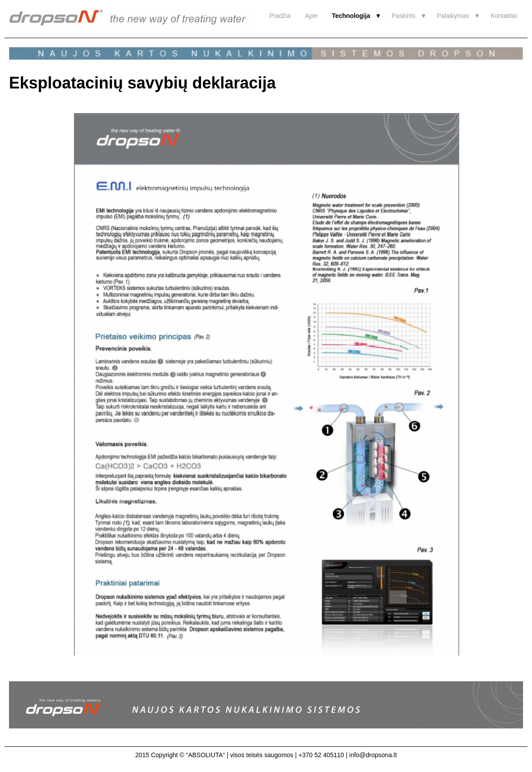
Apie (311, 16)
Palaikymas (453, 16)
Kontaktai (504, 16)
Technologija (351, 16)
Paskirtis (403, 16)
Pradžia (280, 16)
